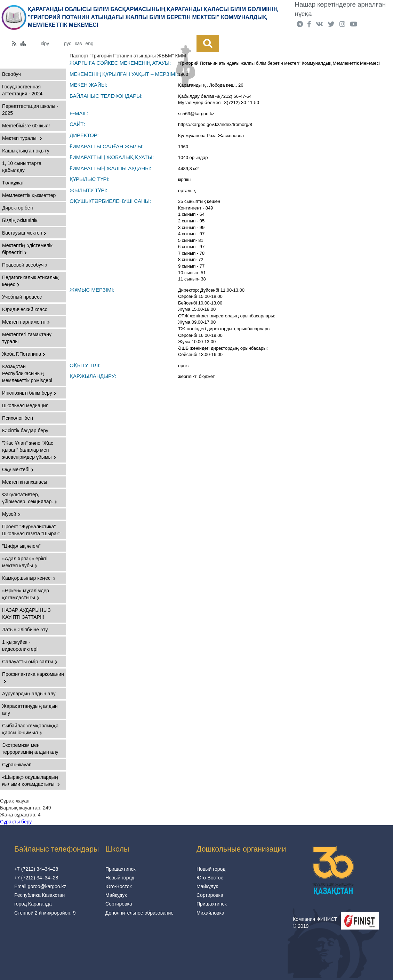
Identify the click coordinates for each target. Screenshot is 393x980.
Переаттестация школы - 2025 (30, 110)
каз (78, 44)
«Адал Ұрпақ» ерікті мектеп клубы (25, 562)
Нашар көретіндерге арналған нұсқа (340, 9)
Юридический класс (25, 309)
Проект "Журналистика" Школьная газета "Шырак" (31, 530)
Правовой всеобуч (25, 265)
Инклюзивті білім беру (29, 393)
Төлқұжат (13, 183)
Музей (11, 514)
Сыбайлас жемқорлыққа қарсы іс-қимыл (30, 729)
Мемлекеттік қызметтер (29, 195)
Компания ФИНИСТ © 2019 (315, 923)
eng (90, 44)
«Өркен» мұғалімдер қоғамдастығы (26, 594)
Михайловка (210, 913)
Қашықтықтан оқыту (26, 151)
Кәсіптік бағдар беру (25, 430)
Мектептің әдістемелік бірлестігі (27, 249)
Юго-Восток (119, 886)
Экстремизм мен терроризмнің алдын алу (30, 749)
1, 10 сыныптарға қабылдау (22, 167)
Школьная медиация (25, 405)
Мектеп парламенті (26, 322)
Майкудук (116, 895)
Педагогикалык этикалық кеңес (30, 281)
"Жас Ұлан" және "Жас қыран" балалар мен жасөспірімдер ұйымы (29, 450)
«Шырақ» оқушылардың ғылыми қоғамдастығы (31, 781)
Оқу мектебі (18, 469)
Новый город (120, 878)
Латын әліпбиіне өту (25, 630)
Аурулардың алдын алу (29, 694)
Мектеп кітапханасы (25, 482)
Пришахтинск (121, 869)
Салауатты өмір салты (30, 662)
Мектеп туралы (22, 138)
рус (68, 44)
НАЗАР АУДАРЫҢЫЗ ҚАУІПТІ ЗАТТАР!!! (26, 614)
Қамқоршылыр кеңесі (29, 578)
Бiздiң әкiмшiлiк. (20, 220)
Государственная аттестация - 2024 (22, 90)
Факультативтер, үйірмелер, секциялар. (30, 498)
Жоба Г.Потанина (24, 354)
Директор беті (18, 208)
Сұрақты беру (16, 822)
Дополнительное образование (139, 913)
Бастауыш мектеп (24, 233)
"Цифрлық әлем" (21, 546)
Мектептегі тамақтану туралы (27, 338)
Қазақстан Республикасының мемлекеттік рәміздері (27, 373)
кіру (45, 44)
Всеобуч (11, 74)
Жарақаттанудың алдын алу (30, 710)
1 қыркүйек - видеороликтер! (20, 646)
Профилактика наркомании (33, 677)
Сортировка (119, 904)
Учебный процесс (22, 297)
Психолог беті (18, 418)
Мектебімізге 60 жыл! (26, 126)
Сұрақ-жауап (17, 765)
